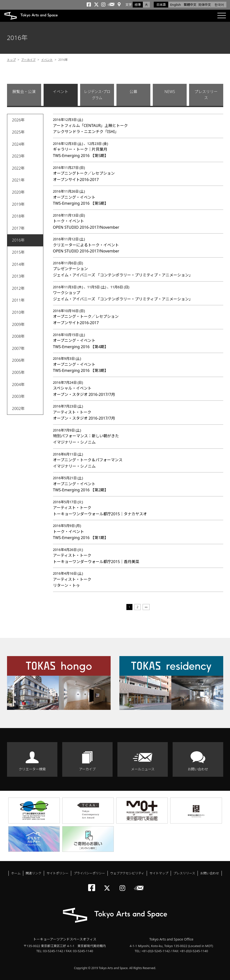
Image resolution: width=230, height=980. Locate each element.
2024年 (19, 144)
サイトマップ (159, 873)
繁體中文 (190, 5)
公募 (133, 92)
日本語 (161, 5)
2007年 (19, 348)
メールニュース (143, 769)
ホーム (16, 873)
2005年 (19, 372)
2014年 (19, 264)
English (176, 5)
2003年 (19, 396)
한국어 (219, 5)
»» (146, 607)
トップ (11, 60)
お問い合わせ (198, 769)
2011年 (19, 300)
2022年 (19, 168)
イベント (47, 60)
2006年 (19, 360)
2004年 (19, 384)
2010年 (19, 312)
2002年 (19, 408)
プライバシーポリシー (89, 873)
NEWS (170, 92)
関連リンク (34, 873)
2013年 (19, 276)
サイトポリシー (57, 873)
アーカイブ (28, 60)
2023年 (19, 156)
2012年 (19, 288)
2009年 (19, 324)
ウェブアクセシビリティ (127, 873)
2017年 (19, 228)
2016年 (19, 240)
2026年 (19, 120)
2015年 (19, 252)
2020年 (19, 192)
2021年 (19, 180)
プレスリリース (206, 95)
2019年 (19, 204)
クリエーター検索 (32, 769)
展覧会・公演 (24, 92)
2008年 (19, 336)
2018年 (19, 216)
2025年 (19, 132)
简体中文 (205, 5)
